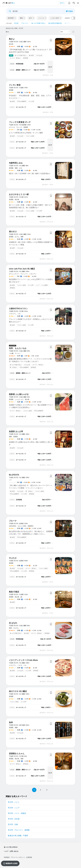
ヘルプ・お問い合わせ (11, 851)
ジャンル (41, 18)
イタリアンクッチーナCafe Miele (23, 660)
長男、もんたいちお (18, 348)
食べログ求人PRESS (11, 847)
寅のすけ (13, 232)
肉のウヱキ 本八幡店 (18, 691)
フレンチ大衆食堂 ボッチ (20, 122)
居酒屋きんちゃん (17, 754)
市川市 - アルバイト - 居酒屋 (19, 830)
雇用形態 (11, 18)
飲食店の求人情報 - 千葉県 (18, 836)
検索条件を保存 (12, 863)
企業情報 (29, 857)
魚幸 (11, 722)
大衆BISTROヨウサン (18, 309)
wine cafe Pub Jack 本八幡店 (22, 269)
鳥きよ (12, 39)
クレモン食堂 (15, 85)
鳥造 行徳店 (14, 592)
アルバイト (25, 23)
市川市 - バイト (14, 802)
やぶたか (13, 558)
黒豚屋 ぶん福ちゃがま (19, 394)
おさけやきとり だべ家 (19, 194)
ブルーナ (13, 521)
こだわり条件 (55, 18)
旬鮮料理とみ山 (16, 163)
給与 (30, 18)
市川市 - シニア (14, 808)
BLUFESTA (14, 475)
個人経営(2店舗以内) (55, 23)
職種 (21, 18)
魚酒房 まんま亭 (16, 431)
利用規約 (7, 857)
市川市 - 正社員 (14, 819)
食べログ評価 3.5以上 (38, 23)
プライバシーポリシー (18, 857)
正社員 (16, 23)
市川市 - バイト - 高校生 (17, 813)
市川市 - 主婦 (13, 824)
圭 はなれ (13, 623)
